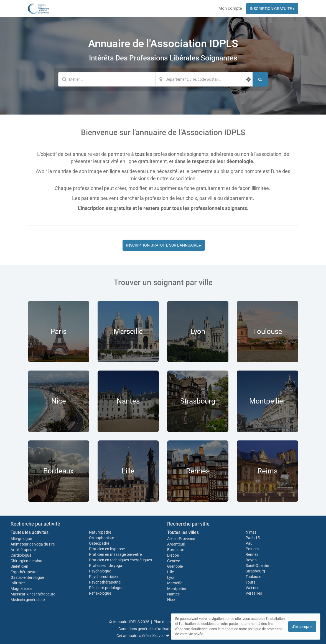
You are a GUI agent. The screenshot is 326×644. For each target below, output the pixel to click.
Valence (252, 588)
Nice (171, 600)
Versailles (254, 593)
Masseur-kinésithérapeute (33, 594)
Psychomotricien (103, 577)
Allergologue (21, 539)
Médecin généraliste (28, 600)
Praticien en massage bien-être (115, 554)
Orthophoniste (102, 538)
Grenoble (175, 566)
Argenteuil (176, 544)
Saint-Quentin (257, 566)
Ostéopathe (99, 543)
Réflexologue (100, 593)
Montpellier (177, 589)
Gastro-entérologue (27, 577)
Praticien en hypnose (107, 549)
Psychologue (100, 571)
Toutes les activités (30, 532)
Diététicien (19, 566)
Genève (174, 561)
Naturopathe (100, 532)
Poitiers (252, 549)
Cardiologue (21, 555)
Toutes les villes (183, 532)
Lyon (171, 577)
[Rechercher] (260, 79)
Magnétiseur (21, 589)
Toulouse (253, 577)
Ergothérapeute (24, 572)
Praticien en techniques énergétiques (120, 560)
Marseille (175, 583)
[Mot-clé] (107, 79)
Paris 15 (253, 538)
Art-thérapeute (23, 550)
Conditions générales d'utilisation (147, 629)
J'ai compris (302, 627)
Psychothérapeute (105, 582)
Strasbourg (255, 571)
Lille (170, 572)
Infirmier (18, 583)
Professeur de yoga (106, 566)
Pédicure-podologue (106, 588)
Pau (249, 543)
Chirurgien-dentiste (27, 561)
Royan (251, 560)
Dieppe (173, 555)
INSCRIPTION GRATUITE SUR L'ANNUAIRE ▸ (164, 245)
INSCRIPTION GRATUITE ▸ (272, 9)
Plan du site (164, 622)
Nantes (173, 594)
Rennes (252, 554)
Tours (250, 582)
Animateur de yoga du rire (33, 544)
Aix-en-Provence (181, 539)
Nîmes (251, 532)
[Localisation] (204, 79)
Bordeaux (175, 550)
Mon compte (230, 8)
